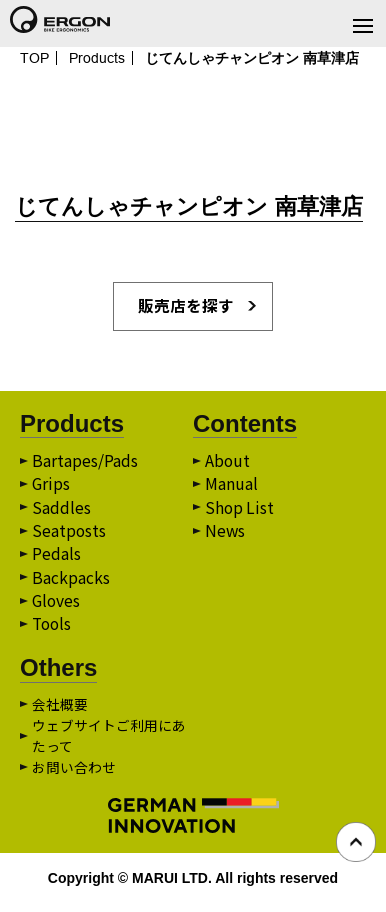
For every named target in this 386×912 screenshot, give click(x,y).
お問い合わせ (74, 774)
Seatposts (69, 535)
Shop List (240, 511)
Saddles (61, 511)
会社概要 (60, 711)
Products (97, 58)
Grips (51, 487)
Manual (231, 487)
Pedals (56, 559)
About (228, 463)
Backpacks (71, 583)
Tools (53, 631)
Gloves (57, 607)
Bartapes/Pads (85, 463)
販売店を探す (186, 307)
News (225, 535)
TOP (34, 58)
